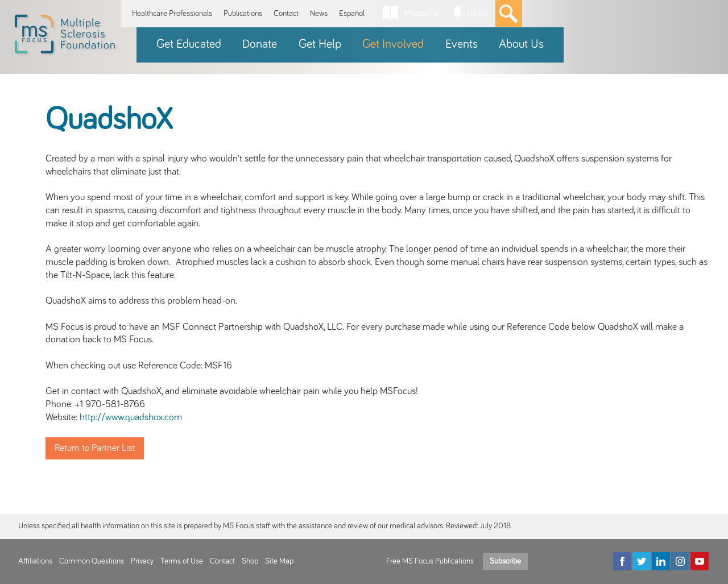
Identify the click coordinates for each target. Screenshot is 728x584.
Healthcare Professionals (172, 13)
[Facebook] (622, 561)
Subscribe (505, 561)
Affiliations (35, 561)
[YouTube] (700, 561)
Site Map (279, 561)
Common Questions (92, 561)
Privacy (142, 561)
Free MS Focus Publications (430, 561)
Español (352, 13)
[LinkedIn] (661, 561)
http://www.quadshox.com (131, 417)
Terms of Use (182, 561)
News (319, 13)
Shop (250, 561)
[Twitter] (642, 561)
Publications (243, 13)
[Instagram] (680, 561)
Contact (286, 13)
